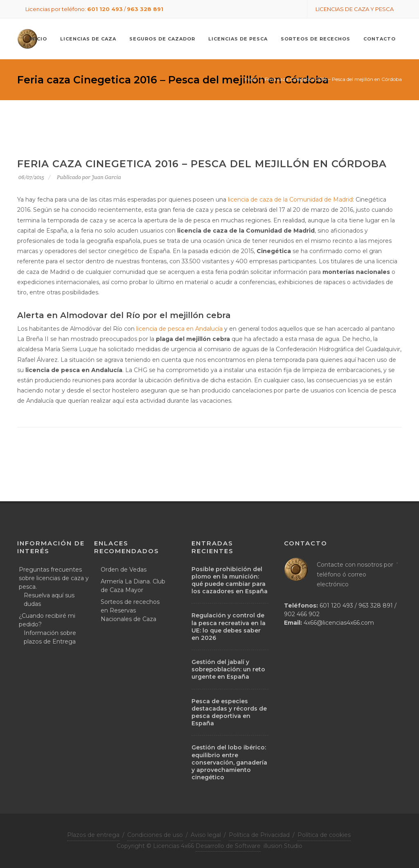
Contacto (380, 39)
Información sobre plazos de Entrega (50, 637)
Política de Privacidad (259, 835)
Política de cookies (324, 835)
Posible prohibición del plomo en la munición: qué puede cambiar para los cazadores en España (230, 580)
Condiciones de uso (155, 835)
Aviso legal (206, 835)
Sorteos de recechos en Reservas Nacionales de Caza (130, 610)
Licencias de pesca (238, 39)
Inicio (250, 79)
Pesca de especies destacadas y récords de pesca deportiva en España (229, 712)
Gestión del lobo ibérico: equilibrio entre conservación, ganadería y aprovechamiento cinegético (229, 762)
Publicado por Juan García (89, 177)
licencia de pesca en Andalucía (180, 329)
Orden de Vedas (124, 570)
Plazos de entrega (93, 835)
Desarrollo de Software (228, 846)
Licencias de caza (88, 39)
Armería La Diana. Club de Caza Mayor (133, 586)
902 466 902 (302, 614)
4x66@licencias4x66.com (339, 623)
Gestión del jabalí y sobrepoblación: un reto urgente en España (228, 669)
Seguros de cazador (162, 39)
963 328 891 (145, 9)
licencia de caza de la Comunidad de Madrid (290, 200)
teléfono (329, 574)
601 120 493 (105, 9)
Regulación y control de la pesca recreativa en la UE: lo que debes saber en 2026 (229, 627)
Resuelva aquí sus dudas (49, 600)
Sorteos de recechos (315, 39)
